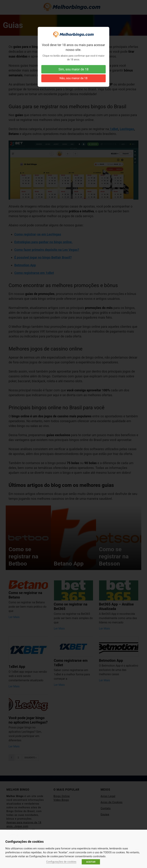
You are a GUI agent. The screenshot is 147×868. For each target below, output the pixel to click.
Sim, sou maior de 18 (73, 69)
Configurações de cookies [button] (61, 862)
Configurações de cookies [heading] (24, 842)
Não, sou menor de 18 (73, 78)
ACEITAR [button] (91, 862)
